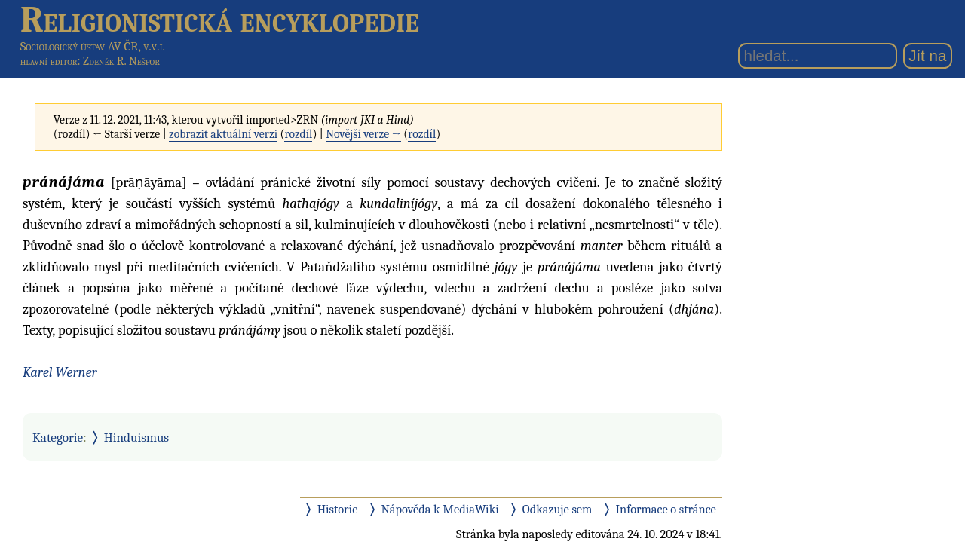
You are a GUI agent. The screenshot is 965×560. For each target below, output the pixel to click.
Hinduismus (136, 437)
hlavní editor (49, 61)
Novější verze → (363, 134)
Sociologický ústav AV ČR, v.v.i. (93, 46)
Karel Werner (60, 372)
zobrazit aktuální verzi (223, 134)
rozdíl (298, 134)
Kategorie (58, 437)
